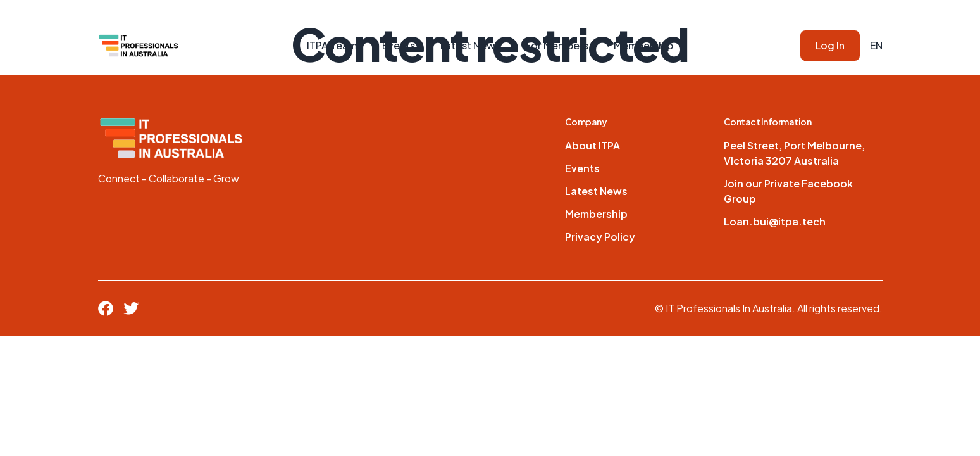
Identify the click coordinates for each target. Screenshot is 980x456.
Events (399, 45)
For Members (557, 45)
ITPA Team (332, 45)
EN (876, 45)
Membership (643, 45)
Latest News (470, 45)
